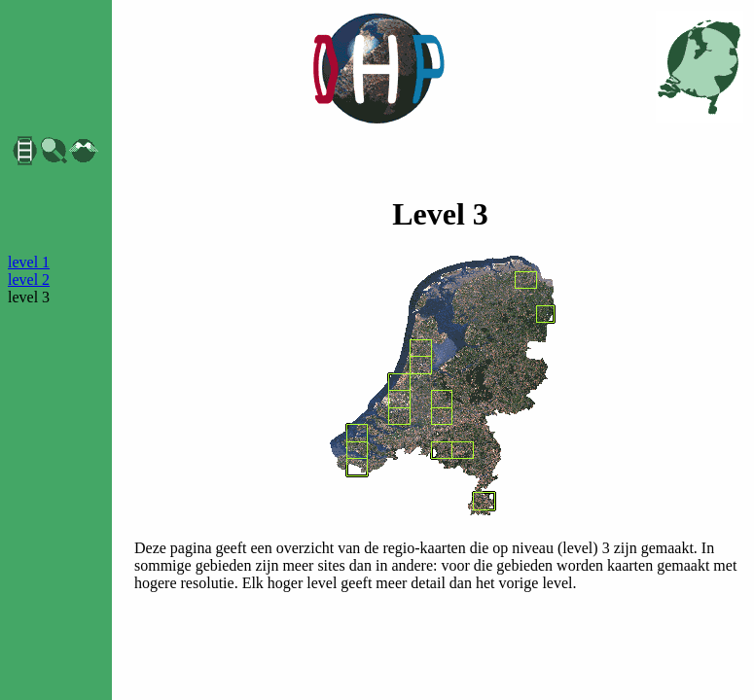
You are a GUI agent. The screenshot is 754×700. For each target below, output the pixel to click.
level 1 (29, 262)
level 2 (29, 280)
